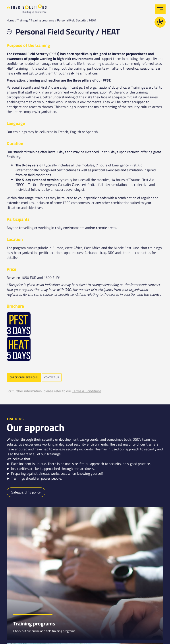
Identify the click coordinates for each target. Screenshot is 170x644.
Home (11, 20)
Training (22, 20)
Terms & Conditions (87, 391)
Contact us (52, 377)
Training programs (42, 20)
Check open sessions (24, 377)
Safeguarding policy (26, 492)
